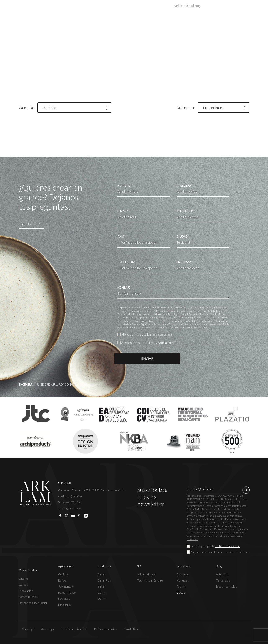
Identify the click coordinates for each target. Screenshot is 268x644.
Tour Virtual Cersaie (150, 580)
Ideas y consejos (227, 586)
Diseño (23, 578)
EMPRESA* (203, 267)
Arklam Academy (187, 6)
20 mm (102, 598)
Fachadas (64, 598)
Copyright (25, 629)
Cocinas (63, 574)
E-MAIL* (144, 216)
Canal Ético (128, 629)
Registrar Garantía (96, 6)
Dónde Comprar (129, 6)
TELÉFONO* (203, 216)
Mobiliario (64, 604)
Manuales (183, 580)
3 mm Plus (104, 580)
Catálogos (183, 574)
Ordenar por (186, 108)
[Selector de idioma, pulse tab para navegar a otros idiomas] (239, 6)
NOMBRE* (144, 190)
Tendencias (223, 580)
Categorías (27, 108)
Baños (62, 580)
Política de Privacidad (197, 328)
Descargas (186, 22)
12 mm (102, 592)
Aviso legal (45, 629)
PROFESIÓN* (144, 265)
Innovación (26, 590)
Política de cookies (102, 629)
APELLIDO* (203, 190)
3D (165, 22)
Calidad (23, 584)
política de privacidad (165, 334)
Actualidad (223, 574)
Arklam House (146, 574)
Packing (181, 586)
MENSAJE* (173, 292)
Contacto (234, 22)
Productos (142, 22)
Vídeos (181, 592)
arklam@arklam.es (70, 508)
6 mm (101, 586)
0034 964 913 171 (70, 502)
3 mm (101, 574)
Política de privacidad (71, 629)
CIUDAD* (203, 241)
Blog (211, 22)
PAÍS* (144, 239)
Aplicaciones (110, 22)
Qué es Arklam (74, 22)
